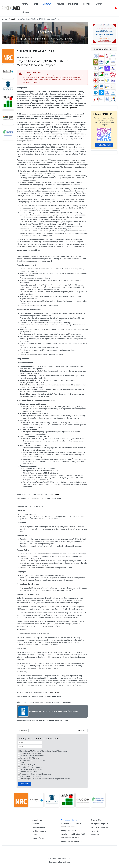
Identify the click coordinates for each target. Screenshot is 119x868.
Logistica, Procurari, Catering (31, 767)
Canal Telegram (104, 145)
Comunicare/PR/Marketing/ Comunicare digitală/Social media (44, 751)
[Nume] (30, 743)
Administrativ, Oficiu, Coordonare (33, 760)
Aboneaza (25, 784)
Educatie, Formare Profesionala (32, 756)
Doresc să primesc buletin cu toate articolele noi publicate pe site (45, 779)
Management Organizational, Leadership (35, 774)
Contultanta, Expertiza (29, 772)
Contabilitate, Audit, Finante (30, 753)
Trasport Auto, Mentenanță (30, 776)
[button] (26, 4)
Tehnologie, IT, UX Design (30, 758)
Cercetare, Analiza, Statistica (31, 769)
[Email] (30, 747)
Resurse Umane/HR (28, 765)
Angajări (20, 58)
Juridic (22, 763)
